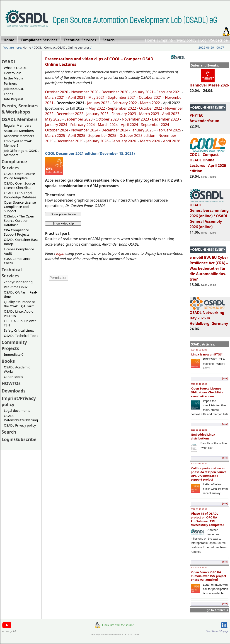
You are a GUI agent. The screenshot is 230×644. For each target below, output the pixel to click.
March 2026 (150, 141)
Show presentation (63, 214)
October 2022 (151, 108)
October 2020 (57, 92)
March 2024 (108, 125)
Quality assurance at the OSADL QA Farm (19, 304)
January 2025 (143, 130)
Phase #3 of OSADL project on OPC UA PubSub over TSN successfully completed (208, 519)
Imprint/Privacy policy (178, 40)
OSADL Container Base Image (21, 242)
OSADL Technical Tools (21, 336)
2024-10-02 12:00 (199, 350)
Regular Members (18, 125)
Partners (10, 83)
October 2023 (107, 119)
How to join (13, 73)
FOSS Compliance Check (17, 261)
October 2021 (150, 97)
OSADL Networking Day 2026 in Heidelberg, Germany (209, 316)
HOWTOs (11, 383)
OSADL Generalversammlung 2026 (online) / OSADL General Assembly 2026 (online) (209, 214)
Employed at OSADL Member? (19, 143)
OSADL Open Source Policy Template (19, 176)
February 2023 (124, 114)
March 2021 (55, 97)
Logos (8, 94)
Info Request (14, 99)
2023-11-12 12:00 (199, 384)
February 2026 (124, 141)
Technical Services (12, 273)
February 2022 (125, 103)
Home (150, 40)
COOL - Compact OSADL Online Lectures (62, 47)
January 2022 (98, 103)
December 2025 (70, 141)
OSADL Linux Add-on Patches (20, 313)
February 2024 (82, 125)
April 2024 (129, 125)
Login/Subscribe (214, 40)
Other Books (13, 377)
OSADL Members (20, 119)
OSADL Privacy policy (20, 425)
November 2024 (85, 130)
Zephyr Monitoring (18, 282)
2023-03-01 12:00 (199, 430)
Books (8, 361)
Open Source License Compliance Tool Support (20, 207)
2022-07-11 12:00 (199, 464)
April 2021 (77, 97)
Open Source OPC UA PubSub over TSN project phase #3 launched (208, 576)
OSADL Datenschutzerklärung (21, 418)
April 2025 (77, 136)
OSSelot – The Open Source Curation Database (19, 221)
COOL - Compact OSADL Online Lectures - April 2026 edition (208, 161)
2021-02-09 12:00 (199, 568)
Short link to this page (217, 631)
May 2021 (97, 97)
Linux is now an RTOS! (207, 354)
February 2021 (168, 92)
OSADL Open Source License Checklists (19, 185)
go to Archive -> (218, 610)
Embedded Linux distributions (203, 436)
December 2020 (115, 92)
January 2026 (97, 141)
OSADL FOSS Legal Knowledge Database (20, 195)
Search (9, 432)
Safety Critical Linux (19, 330)
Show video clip (63, 223)
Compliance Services (14, 165)
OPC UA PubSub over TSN (20, 323)
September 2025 (102, 136)
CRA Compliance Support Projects (17, 232)
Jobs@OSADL (14, 89)
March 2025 (55, 136)
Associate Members (19, 131)
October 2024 (57, 130)
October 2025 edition (137, 136)
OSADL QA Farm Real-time (20, 294)
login (60, 253)
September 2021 (122, 97)
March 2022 (150, 103)
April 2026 (172, 141)
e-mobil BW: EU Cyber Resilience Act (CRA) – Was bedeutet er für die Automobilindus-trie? (209, 266)
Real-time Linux (16, 287)
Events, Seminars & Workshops (20, 109)
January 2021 (143, 92)
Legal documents (17, 411)
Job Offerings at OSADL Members (22, 153)
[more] (225, 378)
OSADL (9, 62)
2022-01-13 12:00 (199, 509)
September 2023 (79, 119)
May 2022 (97, 108)
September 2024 (155, 125)
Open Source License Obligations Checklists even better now (207, 392)
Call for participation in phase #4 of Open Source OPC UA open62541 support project (209, 474)
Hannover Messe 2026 (209, 83)
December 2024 (115, 130)
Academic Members (19, 136)
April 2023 (171, 114)
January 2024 (56, 125)
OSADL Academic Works (17, 369)
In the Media (13, 78)
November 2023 (135, 119)
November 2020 (85, 92)
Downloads (14, 391)
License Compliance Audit (19, 251)
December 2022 (70, 114)
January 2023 (97, 114)
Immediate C (14, 354)
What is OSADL (15, 68)
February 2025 (169, 130)
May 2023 (53, 119)
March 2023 (149, 114)
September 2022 (122, 108)
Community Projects (14, 345)
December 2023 (166, 119)
